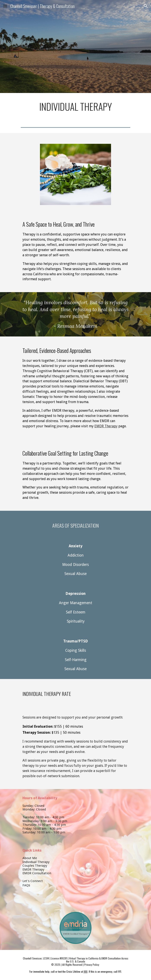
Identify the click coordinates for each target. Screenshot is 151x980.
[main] (75, 107)
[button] (5, 6)
